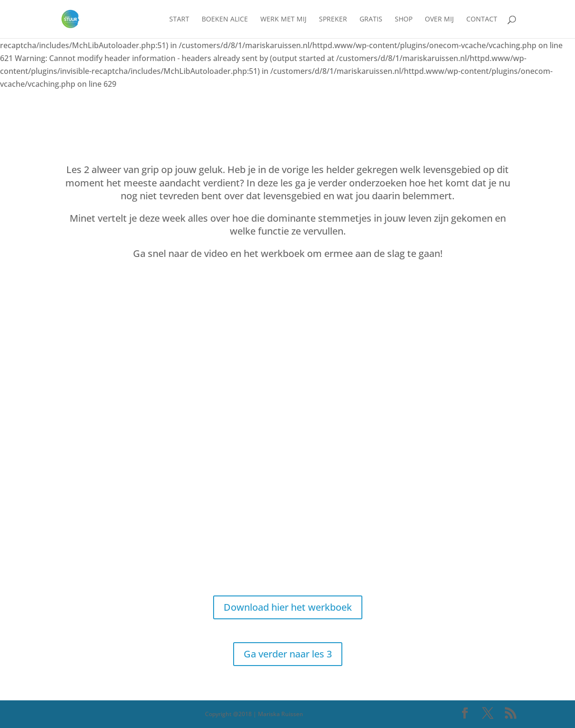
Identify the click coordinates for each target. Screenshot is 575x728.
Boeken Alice (225, 20)
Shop (404, 20)
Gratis (371, 20)
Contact (482, 20)
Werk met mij (283, 20)
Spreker (333, 20)
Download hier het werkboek (288, 607)
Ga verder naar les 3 (288, 654)
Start (179, 20)
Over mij (439, 20)
